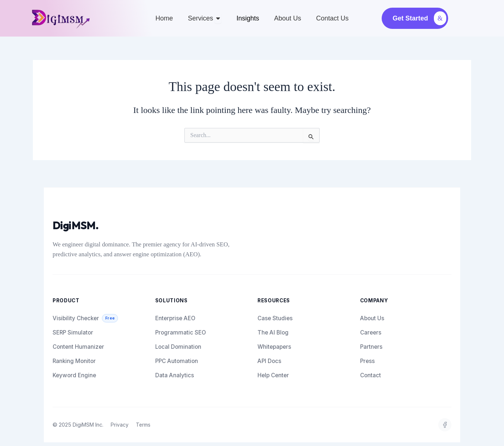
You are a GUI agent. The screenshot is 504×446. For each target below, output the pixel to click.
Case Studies (275, 318)
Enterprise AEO (175, 318)
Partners (371, 347)
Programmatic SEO (181, 332)
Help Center (273, 375)
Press (367, 361)
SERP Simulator (73, 332)
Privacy (120, 425)
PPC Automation (177, 361)
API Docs (269, 361)
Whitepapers (274, 347)
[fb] (445, 425)
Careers (371, 332)
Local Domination (178, 347)
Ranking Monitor (74, 361)
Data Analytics (175, 375)
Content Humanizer (78, 347)
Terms (144, 425)
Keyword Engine (74, 375)
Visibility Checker (85, 318)
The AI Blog (273, 332)
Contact (371, 375)
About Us (372, 318)
